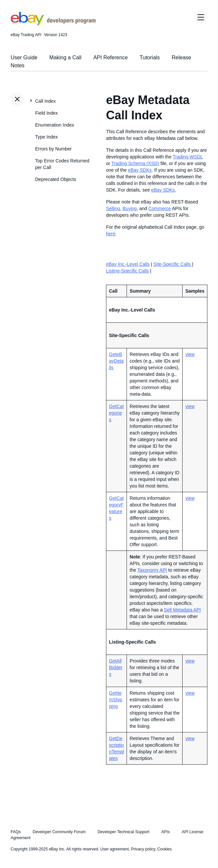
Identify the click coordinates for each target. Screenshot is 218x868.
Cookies (164, 849)
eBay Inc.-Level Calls (128, 264)
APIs (166, 832)
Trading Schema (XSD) (135, 163)
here (111, 234)
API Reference (111, 58)
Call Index (45, 101)
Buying (130, 208)
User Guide (24, 58)
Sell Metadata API (182, 610)
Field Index (46, 113)
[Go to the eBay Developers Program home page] (53, 24)
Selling (113, 208)
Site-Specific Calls (173, 264)
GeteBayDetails (116, 361)
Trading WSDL (188, 157)
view (190, 354)
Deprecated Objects (56, 179)
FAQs (16, 832)
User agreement (115, 849)
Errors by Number (53, 149)
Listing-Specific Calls (127, 271)
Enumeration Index (55, 125)
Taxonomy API (152, 570)
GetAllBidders (116, 667)
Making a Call (65, 58)
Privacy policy (143, 849)
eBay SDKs (140, 170)
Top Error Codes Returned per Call (62, 164)
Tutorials (150, 58)
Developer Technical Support (123, 832)
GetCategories (116, 413)
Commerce (160, 208)
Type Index (47, 137)
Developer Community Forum (59, 832)
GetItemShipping (116, 700)
